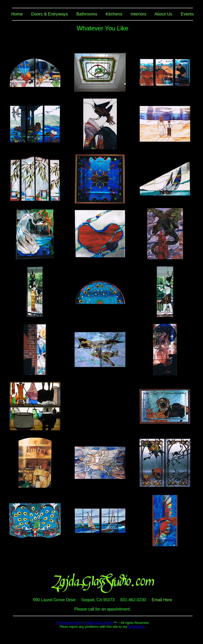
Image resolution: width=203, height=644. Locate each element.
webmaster (136, 627)
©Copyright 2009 (69, 623)
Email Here (162, 600)
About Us (163, 14)
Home (17, 14)
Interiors (138, 14)
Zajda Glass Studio (99, 623)
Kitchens (114, 14)
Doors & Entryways (50, 14)
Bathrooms (87, 14)
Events (187, 14)
